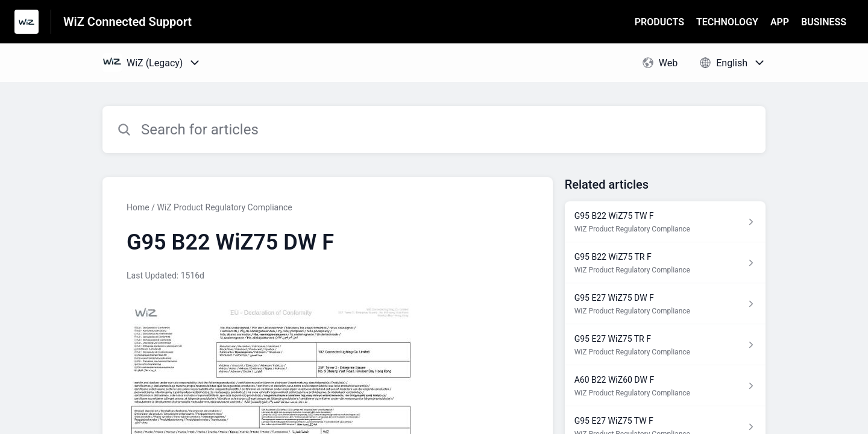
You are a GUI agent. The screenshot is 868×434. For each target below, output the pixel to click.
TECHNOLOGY (727, 22)
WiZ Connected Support (127, 22)
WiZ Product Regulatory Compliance (224, 207)
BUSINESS (824, 22)
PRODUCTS (659, 22)
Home (138, 207)
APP (780, 22)
